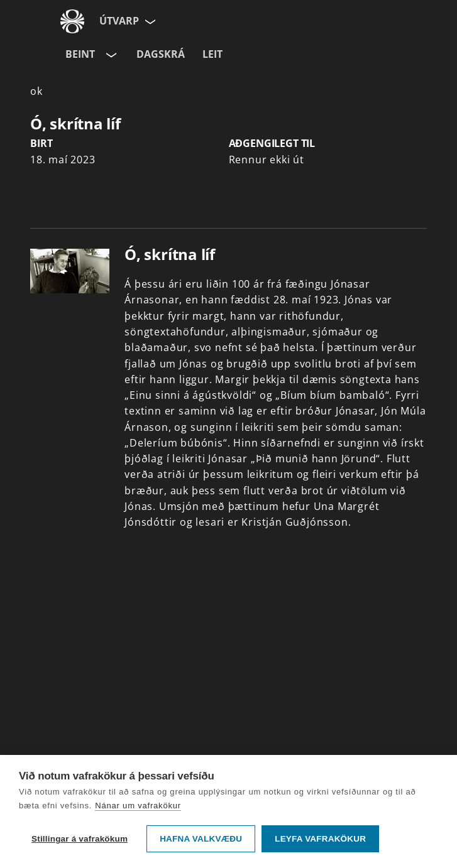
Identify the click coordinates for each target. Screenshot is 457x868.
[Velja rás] (110, 55)
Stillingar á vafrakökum (80, 839)
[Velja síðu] (149, 21)
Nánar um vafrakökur (138, 806)
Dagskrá (161, 54)
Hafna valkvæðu (201, 839)
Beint (80, 54)
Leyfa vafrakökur (320, 839)
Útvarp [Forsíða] (119, 21)
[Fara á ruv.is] (72, 21)
